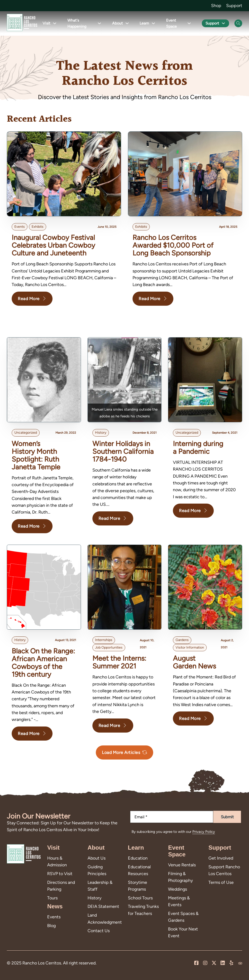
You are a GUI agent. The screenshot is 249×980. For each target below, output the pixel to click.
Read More (32, 299)
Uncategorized (26, 433)
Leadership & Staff (100, 886)
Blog (51, 925)
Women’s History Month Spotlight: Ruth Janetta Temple (36, 455)
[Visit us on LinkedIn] (223, 963)
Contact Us (99, 931)
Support (234, 5)
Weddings (178, 889)
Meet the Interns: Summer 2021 (119, 662)
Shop (216, 5)
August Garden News (194, 662)
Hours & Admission (57, 861)
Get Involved (221, 858)
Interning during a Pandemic (198, 448)
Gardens (182, 640)
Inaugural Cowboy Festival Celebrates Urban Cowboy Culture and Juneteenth (53, 245)
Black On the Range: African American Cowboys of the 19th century (43, 663)
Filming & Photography (180, 877)
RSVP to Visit (60, 874)
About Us (97, 858)
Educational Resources (139, 870)
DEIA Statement (103, 906)
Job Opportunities (109, 647)
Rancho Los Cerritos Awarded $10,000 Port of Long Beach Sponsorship (173, 245)
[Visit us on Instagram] (205, 963)
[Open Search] (238, 23)
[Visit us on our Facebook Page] (196, 963)
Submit (227, 817)
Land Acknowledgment (104, 918)
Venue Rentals (182, 865)
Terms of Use (221, 882)
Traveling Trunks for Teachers (143, 910)
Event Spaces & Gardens (183, 917)
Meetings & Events (179, 901)
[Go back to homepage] (22, 23)
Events (20, 227)
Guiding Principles (97, 870)
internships (104, 640)
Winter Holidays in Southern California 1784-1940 (123, 451)
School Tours (140, 898)
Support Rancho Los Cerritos (224, 870)
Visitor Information (190, 647)
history (101, 433)
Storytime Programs (138, 886)
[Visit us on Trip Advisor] (240, 963)
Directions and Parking (61, 886)
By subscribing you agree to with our (173, 832)
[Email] (172, 817)
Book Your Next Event (183, 932)
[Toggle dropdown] (54, 23)
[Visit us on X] (214, 963)
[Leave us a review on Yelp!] (231, 963)
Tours (52, 898)
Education (138, 858)
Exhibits (38, 227)
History (94, 898)
